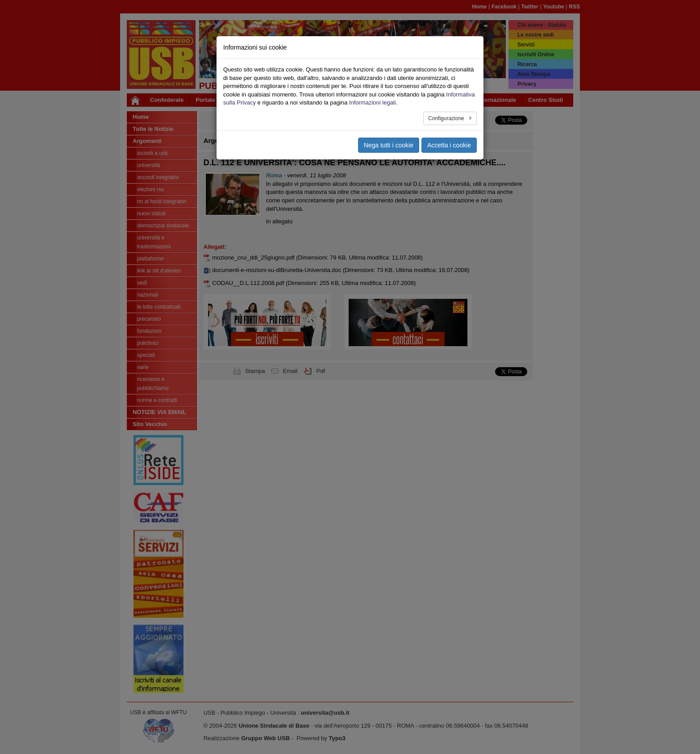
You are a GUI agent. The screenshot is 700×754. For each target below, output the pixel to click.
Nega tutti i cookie (389, 145)
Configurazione (447, 118)
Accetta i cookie (449, 145)
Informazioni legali (373, 103)
